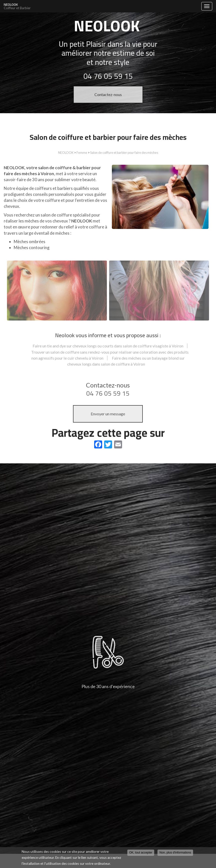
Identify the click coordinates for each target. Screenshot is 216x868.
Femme (82, 153)
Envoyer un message (108, 414)
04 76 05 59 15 (108, 393)
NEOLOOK (101, 6)
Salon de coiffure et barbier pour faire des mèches (124, 153)
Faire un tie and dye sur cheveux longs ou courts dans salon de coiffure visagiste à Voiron (108, 346)
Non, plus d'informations (175, 853)
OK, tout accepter (141, 853)
